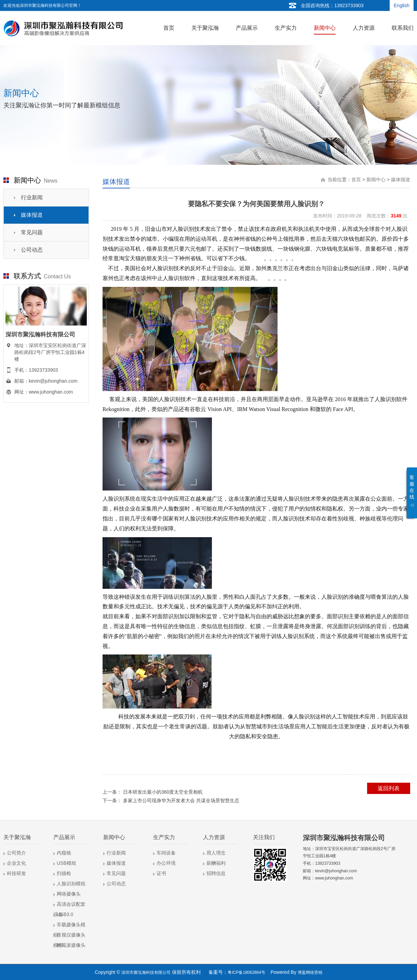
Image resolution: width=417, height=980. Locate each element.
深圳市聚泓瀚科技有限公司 (146, 972)
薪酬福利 (216, 863)
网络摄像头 (69, 894)
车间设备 (166, 853)
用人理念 (216, 853)
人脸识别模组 (71, 884)
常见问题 (32, 232)
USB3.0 (65, 914)
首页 (356, 180)
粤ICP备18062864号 (246, 972)
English (402, 5)
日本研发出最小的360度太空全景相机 (163, 792)
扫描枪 (64, 873)
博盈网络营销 (310, 972)
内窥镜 (64, 853)
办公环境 (166, 863)
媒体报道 (32, 215)
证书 (161, 873)
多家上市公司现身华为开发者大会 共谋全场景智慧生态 (181, 800)
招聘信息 (216, 873)
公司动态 (32, 250)
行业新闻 (32, 197)
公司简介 (16, 853)
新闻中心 (376, 180)
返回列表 (389, 788)
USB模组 (66, 863)
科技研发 (16, 873)
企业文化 (16, 863)
